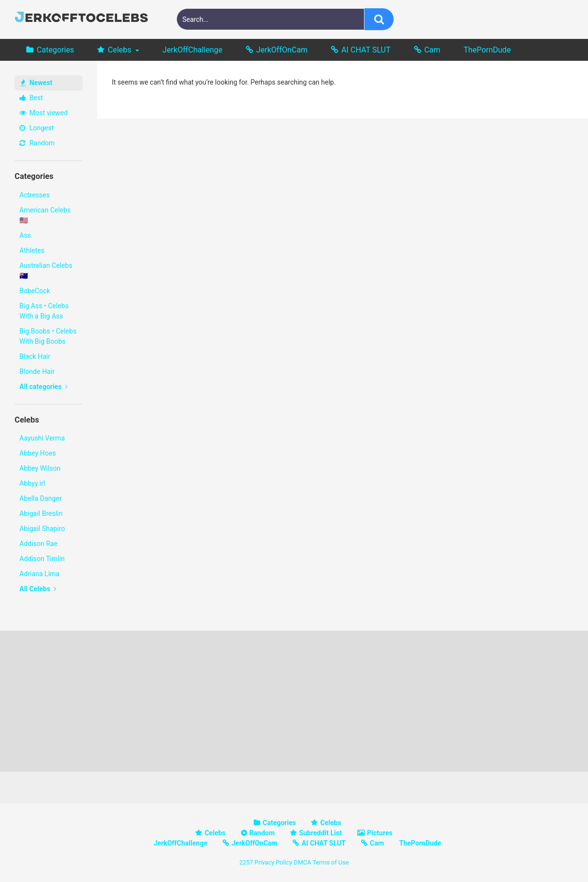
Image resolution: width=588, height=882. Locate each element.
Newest (36, 83)
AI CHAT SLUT (366, 50)
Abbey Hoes (38, 453)
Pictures (380, 833)
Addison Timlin (42, 559)
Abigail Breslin (41, 513)
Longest (37, 128)
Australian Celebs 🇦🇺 (46, 271)
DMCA (302, 862)
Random (37, 143)
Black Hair (35, 356)
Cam (432, 50)
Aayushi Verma (42, 438)
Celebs (120, 50)
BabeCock (35, 291)
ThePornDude (487, 50)
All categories (43, 387)
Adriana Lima (39, 574)
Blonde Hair (37, 371)
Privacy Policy (274, 862)
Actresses (35, 195)
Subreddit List (320, 833)
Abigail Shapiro (42, 529)
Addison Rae (38, 544)
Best (31, 98)
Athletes (32, 250)
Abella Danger (41, 498)
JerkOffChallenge (192, 50)
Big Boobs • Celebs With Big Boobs (48, 336)
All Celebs (38, 589)
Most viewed (43, 113)
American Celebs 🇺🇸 (45, 215)
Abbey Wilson (40, 468)
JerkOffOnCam (282, 50)
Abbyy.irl (32, 483)
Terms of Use (331, 862)
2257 (246, 862)
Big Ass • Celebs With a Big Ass (44, 311)
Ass (25, 235)
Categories (55, 50)
